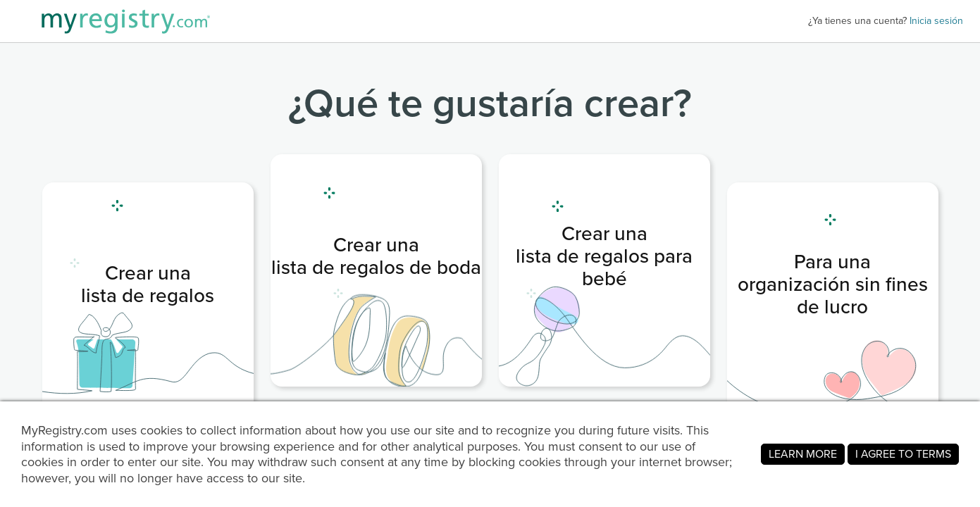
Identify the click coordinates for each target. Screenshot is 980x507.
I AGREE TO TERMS (903, 454)
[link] (148, 299)
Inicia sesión (936, 21)
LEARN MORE (803, 454)
